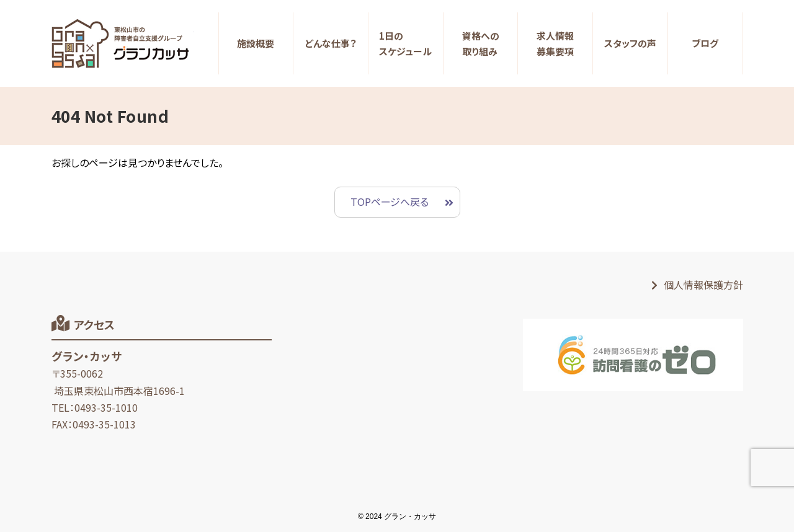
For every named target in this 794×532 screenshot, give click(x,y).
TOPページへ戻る (390, 202)
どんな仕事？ (331, 43)
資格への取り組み (481, 44)
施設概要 (256, 43)
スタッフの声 (630, 43)
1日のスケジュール (405, 44)
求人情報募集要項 (555, 44)
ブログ (705, 43)
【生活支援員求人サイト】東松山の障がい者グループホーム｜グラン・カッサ (123, 43)
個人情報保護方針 (703, 285)
